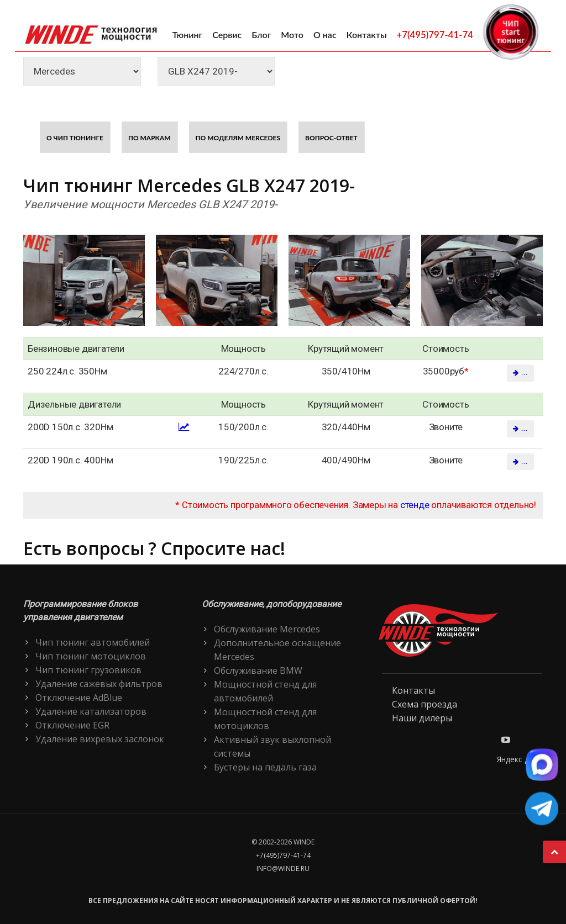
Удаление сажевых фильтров (99, 684)
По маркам (150, 138)
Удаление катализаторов (91, 711)
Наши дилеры (422, 718)
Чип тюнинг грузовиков (88, 670)
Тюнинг (188, 35)
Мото (292, 35)
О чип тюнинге (75, 138)
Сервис (227, 35)
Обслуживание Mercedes (267, 629)
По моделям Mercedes (238, 138)
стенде (415, 505)
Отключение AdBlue (79, 698)
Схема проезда (424, 704)
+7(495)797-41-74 (435, 35)
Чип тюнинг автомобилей (93, 642)
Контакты (367, 35)
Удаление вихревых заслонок (100, 739)
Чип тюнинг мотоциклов (91, 656)
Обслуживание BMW (258, 670)
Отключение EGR (72, 725)
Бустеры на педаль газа (265, 767)
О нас (325, 35)
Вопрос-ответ (331, 138)
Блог (261, 35)
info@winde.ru (283, 868)
